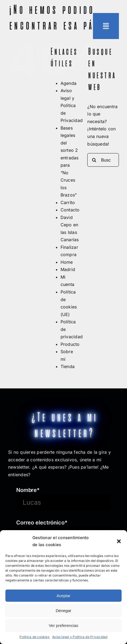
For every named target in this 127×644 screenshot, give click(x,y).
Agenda (68, 83)
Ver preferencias (63, 625)
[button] (119, 541)
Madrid (68, 269)
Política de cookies (34, 637)
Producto (70, 344)
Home (67, 262)
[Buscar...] (103, 160)
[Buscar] (94, 160)
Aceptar (63, 596)
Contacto (70, 210)
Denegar (63, 611)
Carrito (68, 202)
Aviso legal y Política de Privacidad (80, 637)
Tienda (68, 366)
